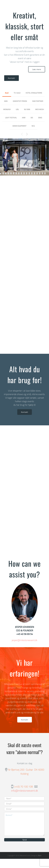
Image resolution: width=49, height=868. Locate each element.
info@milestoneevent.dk (24, 790)
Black (40, 855)
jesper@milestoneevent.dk (24, 640)
